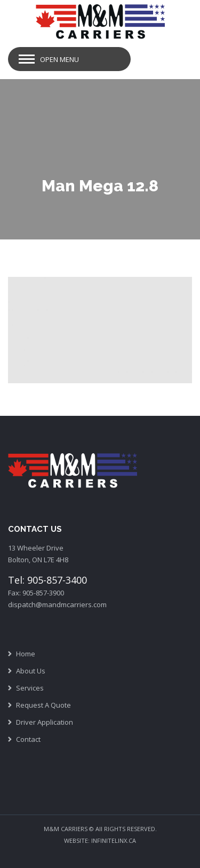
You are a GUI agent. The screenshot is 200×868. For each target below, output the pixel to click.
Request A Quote (43, 705)
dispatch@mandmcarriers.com (57, 604)
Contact (28, 739)
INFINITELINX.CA (114, 840)
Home (26, 654)
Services (30, 688)
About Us (31, 671)
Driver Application (45, 722)
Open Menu (59, 59)
